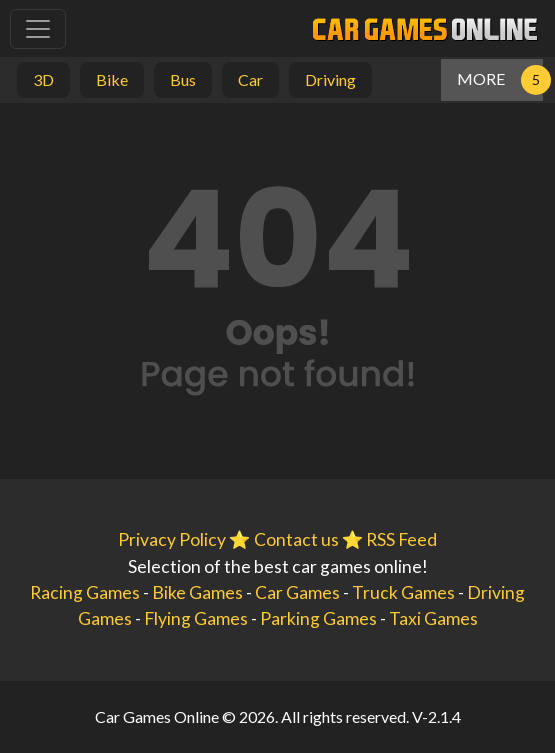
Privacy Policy (172, 539)
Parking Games (318, 618)
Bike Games (197, 592)
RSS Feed (401, 539)
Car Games (297, 592)
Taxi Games (433, 618)
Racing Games (85, 592)
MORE (481, 78)
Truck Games (403, 592)
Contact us (296, 539)
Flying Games (196, 618)
